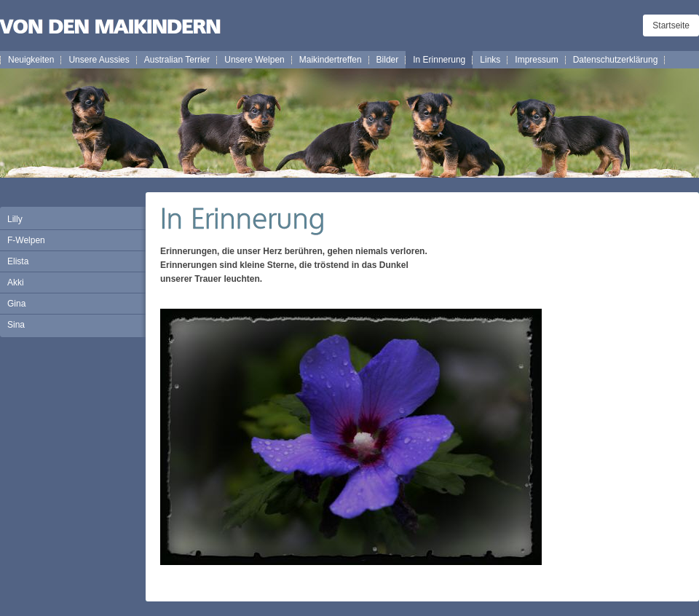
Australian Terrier (177, 60)
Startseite (671, 25)
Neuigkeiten (31, 60)
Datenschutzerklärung (616, 60)
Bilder (388, 60)
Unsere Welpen (254, 60)
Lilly (15, 219)
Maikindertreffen (331, 60)
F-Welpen (26, 240)
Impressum (536, 60)
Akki (16, 283)
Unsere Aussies (99, 60)
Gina (16, 304)
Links (490, 60)
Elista (18, 261)
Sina (16, 325)
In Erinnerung (439, 60)
